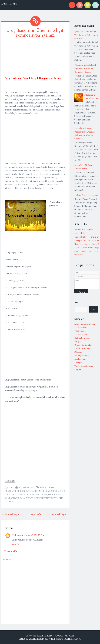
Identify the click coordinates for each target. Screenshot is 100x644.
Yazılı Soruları (81, 327)
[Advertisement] (35, 58)
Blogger (70, 636)
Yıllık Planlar (80, 331)
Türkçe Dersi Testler (83, 348)
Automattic (34, 639)
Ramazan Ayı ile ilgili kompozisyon (39, 498)
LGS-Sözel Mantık (86, 248)
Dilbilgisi (78, 352)
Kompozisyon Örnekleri (84, 231)
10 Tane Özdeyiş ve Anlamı (86, 195)
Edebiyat (78, 240)
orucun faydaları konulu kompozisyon (38, 491)
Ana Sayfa (36, 514)
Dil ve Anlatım (91, 241)
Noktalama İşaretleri (83, 244)
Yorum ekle (11, 551)
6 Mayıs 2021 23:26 (34, 535)
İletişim (78, 341)
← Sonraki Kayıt (11, 514)
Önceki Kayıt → (61, 514)
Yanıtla (16, 544)
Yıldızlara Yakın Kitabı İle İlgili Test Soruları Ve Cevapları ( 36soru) (86, 68)
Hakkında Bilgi (27, 487)
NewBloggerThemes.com (70, 639)
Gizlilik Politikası (82, 338)
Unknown (17, 535)
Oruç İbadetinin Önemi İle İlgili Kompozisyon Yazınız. (35, 33)
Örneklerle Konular (87, 237)
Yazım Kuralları (81, 334)
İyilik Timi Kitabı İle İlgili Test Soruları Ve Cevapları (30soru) (86, 35)
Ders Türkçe (9, 4)
